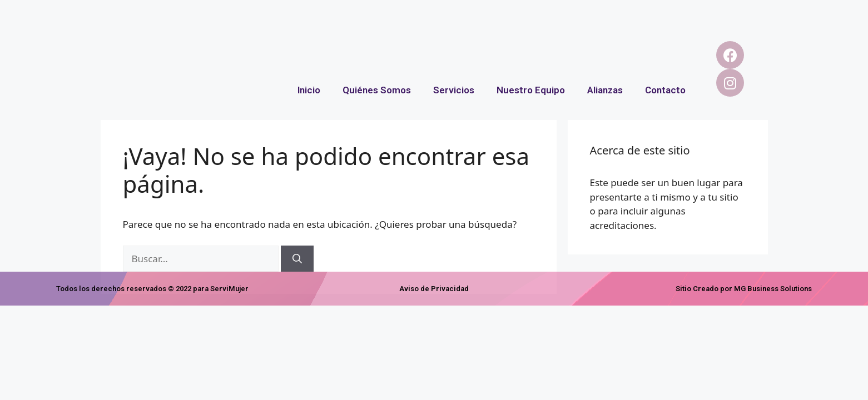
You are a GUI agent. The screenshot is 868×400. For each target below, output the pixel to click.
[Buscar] (297, 259)
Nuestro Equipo (531, 90)
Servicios (454, 90)
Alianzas (605, 90)
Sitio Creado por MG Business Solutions (744, 289)
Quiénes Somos (377, 90)
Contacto (665, 90)
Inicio (309, 90)
